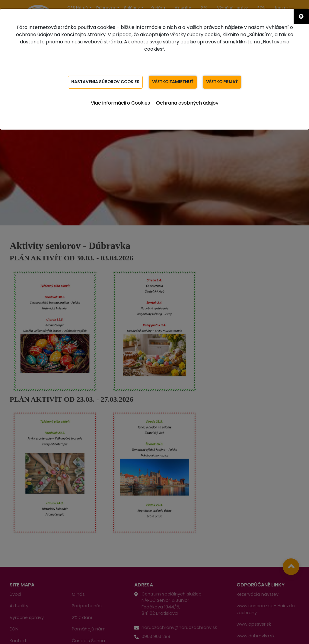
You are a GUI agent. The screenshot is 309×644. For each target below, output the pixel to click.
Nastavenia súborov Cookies (105, 82)
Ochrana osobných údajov (187, 103)
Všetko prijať (223, 82)
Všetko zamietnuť (173, 82)
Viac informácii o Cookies (120, 103)
